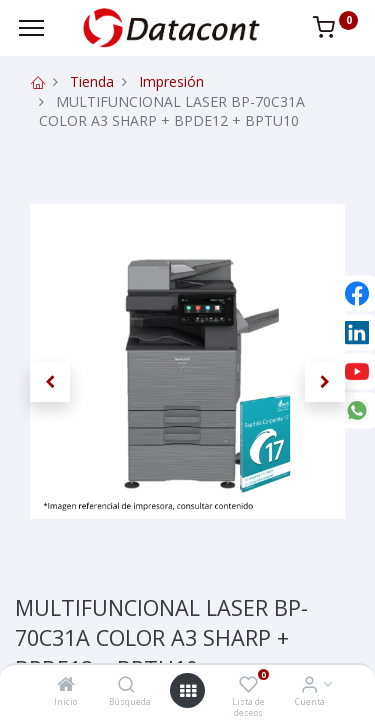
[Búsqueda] (126, 685)
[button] (50, 382)
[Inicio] (66, 685)
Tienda (92, 81)
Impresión (171, 81)
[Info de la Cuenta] (309, 685)
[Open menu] (188, 691)
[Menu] (31, 28)
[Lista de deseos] (248, 685)
